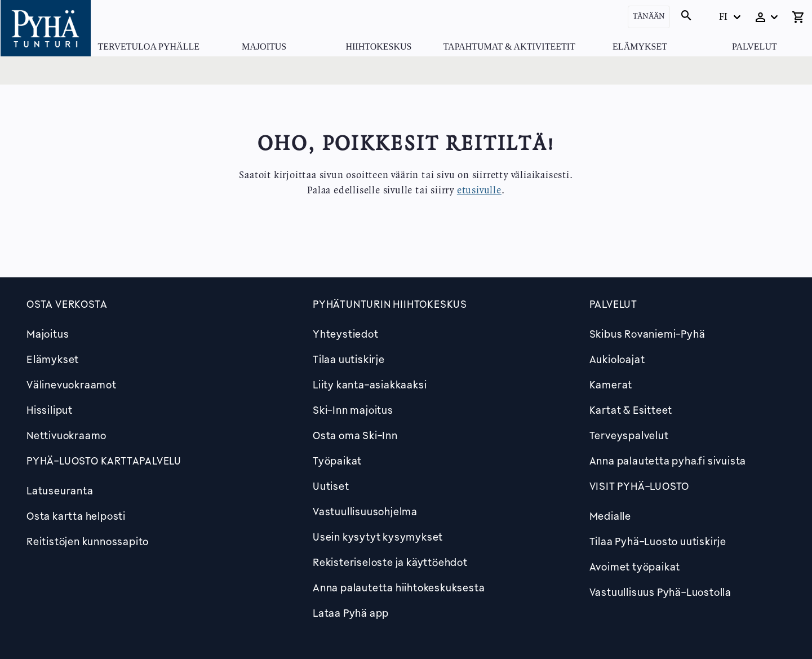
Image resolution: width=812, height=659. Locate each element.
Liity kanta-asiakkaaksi (370, 384)
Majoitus (264, 47)
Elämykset (640, 47)
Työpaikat (337, 461)
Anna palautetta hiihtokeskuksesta (399, 587)
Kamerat (611, 384)
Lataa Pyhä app (351, 613)
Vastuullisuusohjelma (365, 511)
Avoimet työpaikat (635, 567)
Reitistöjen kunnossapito (88, 541)
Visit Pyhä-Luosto (640, 486)
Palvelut (755, 47)
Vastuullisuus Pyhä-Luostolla (660, 592)
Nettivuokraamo (66, 435)
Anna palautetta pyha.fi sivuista (668, 461)
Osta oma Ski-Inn (355, 435)
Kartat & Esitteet (631, 410)
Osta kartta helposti (76, 516)
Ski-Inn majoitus (353, 410)
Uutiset (331, 486)
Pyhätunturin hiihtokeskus (390, 304)
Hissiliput (50, 410)
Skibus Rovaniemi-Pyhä (647, 334)
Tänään (649, 17)
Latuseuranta (60, 490)
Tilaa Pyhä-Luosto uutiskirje (658, 541)
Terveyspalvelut (629, 435)
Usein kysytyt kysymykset (378, 537)
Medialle (610, 516)
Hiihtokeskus (378, 47)
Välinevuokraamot (72, 384)
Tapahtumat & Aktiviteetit (509, 47)
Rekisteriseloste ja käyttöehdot (390, 562)
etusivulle (479, 191)
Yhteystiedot (346, 334)
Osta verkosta (67, 304)
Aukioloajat (617, 359)
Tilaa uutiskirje (349, 359)
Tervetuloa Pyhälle (149, 47)
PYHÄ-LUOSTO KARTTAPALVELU (104, 461)
